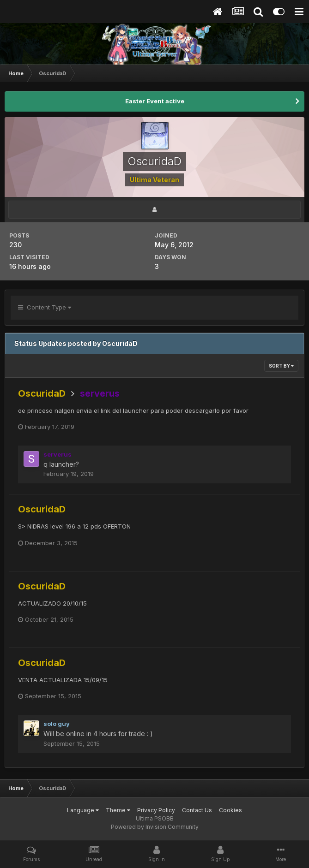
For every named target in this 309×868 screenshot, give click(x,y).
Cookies (230, 810)
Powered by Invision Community (155, 827)
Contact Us (197, 810)
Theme (118, 810)
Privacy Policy (156, 810)
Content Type (45, 307)
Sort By (281, 366)
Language (83, 810)
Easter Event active (155, 101)
